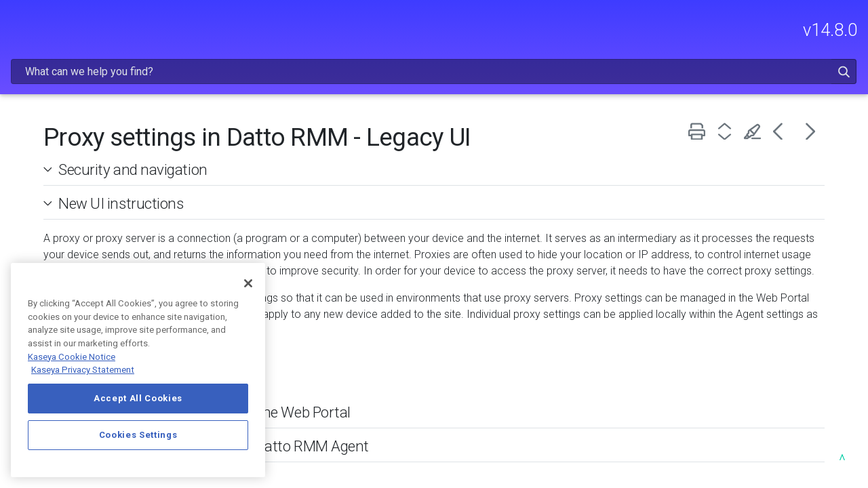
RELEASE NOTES (92, 87)
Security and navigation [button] (301, 134)
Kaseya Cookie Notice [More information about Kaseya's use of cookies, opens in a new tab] (72, 357)
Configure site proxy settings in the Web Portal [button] (373, 393)
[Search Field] (621, 29)
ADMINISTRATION (92, 187)
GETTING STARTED (92, 158)
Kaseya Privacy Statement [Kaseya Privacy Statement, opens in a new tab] (83, 370)
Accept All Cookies (138, 398)
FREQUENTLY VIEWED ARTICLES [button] (92, 122)
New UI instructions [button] (289, 168)
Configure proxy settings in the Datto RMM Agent (387, 427)
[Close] (248, 283)
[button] (809, 29)
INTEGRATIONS (92, 244)
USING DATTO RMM (92, 216)
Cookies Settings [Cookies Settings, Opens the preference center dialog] (138, 435)
